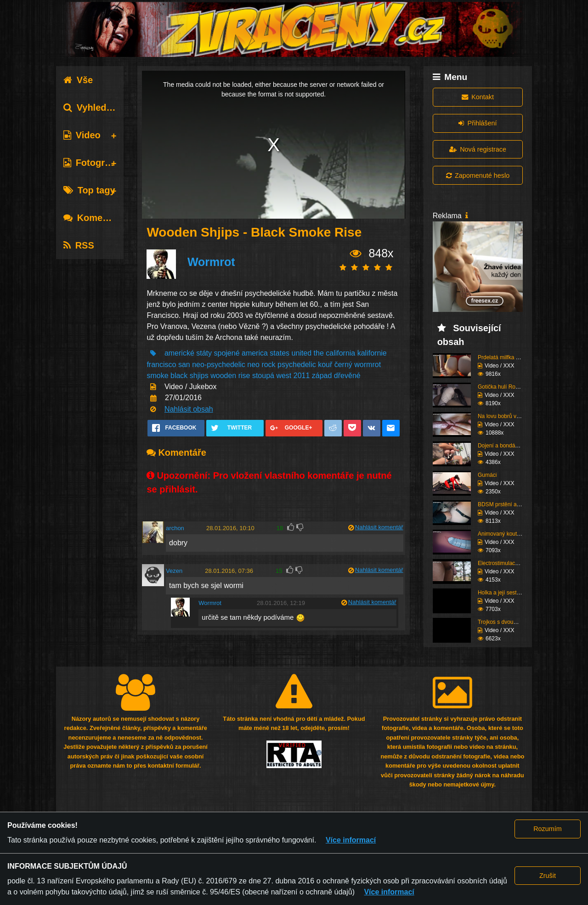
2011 (302, 376)
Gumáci (487, 475)
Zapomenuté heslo (478, 175)
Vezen (174, 571)
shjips (199, 376)
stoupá (263, 376)
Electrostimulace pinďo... (508, 563)
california (340, 353)
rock (268, 365)
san (184, 365)
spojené (226, 353)
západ (322, 376)
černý (343, 365)
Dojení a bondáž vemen (507, 446)
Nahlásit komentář (379, 527)
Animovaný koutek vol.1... (509, 534)
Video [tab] (82, 135)
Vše (78, 80)
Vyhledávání (97, 107)
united (301, 353)
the (319, 353)
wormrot (367, 365)
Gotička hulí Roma (500, 387)
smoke (157, 376)
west (284, 376)
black (179, 376)
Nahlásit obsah (189, 409)
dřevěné (347, 376)
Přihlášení (478, 123)
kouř (325, 365)
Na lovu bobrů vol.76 (503, 416)
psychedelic (297, 365)
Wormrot (211, 262)
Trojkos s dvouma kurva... (509, 622)
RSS (79, 245)
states (280, 353)
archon (175, 528)
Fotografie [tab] (92, 163)
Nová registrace (478, 149)
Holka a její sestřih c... (505, 593)
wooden (223, 376)
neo (253, 365)
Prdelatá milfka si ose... (506, 357)
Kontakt (478, 97)
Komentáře (94, 218)
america (255, 353)
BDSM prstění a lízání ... (508, 504)
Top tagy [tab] (89, 190)
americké (179, 353)
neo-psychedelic (219, 365)
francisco (161, 365)
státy (204, 353)
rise (244, 376)
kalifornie (372, 353)
